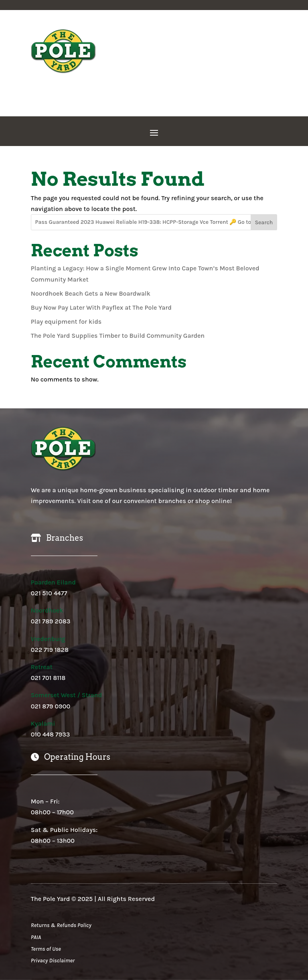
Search (264, 222)
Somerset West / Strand (66, 695)
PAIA (36, 937)
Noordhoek (47, 610)
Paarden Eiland (53, 582)
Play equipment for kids (66, 322)
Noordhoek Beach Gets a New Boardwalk (91, 293)
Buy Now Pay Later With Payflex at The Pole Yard (101, 307)
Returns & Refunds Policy (61, 925)
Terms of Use (46, 949)
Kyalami (43, 723)
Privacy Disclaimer (53, 961)
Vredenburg (48, 639)
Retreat (42, 667)
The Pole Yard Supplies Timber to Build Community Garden (118, 336)
